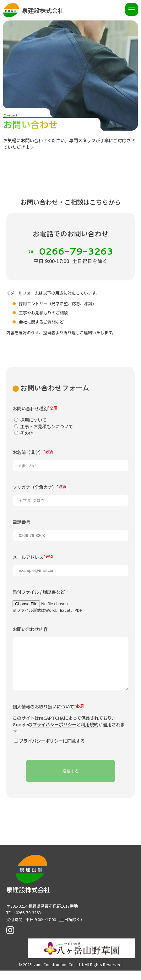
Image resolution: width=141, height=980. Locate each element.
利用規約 (89, 736)
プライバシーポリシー (54, 736)
